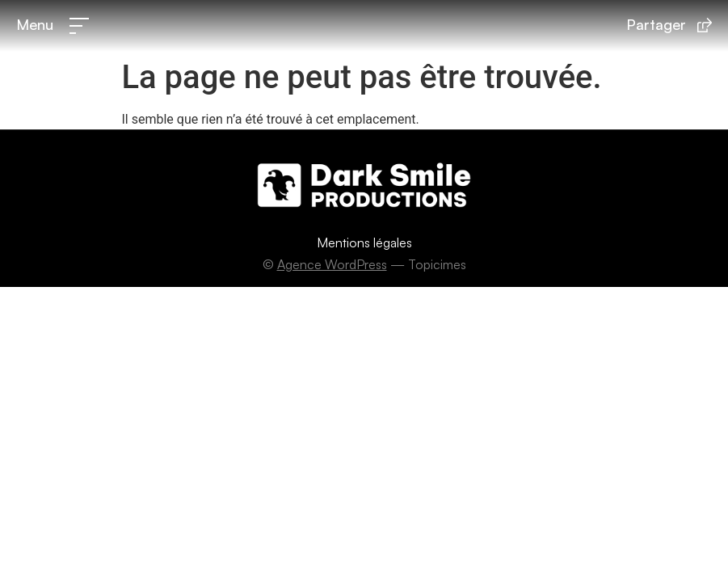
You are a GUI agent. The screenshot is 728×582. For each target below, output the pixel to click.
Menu (35, 24)
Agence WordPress (332, 264)
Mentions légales (364, 242)
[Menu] (79, 26)
